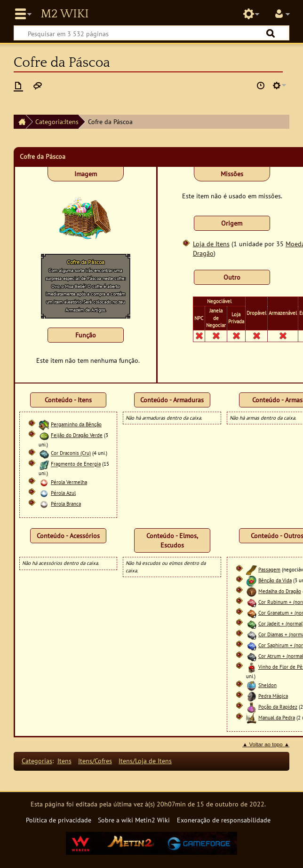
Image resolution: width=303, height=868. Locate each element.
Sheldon (267, 685)
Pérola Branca (66, 504)
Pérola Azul (63, 493)
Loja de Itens (211, 244)
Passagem (269, 570)
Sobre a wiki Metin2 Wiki (134, 820)
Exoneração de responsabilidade (224, 820)
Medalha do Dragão (280, 591)
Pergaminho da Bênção (76, 424)
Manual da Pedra (277, 718)
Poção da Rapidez (278, 707)
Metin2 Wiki (64, 14)
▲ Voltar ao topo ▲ (266, 744)
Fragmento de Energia (76, 464)
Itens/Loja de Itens (145, 761)
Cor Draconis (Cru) (71, 454)
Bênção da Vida (275, 580)
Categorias (37, 761)
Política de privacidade (59, 820)
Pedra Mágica (273, 696)
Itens (64, 761)
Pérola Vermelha (69, 482)
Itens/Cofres (95, 761)
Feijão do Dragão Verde (77, 435)
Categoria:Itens (57, 121)
